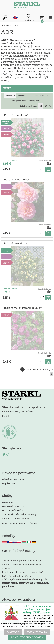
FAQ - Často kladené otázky (17, 576)
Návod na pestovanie (13, 479)
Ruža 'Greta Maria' (16, 244)
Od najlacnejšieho (19, 101)
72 (50, 106)
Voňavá (6, 128)
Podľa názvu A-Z (25, 95)
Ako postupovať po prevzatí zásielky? (22, 560)
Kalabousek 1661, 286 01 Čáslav (18, 411)
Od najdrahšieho (36, 101)
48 (46, 106)
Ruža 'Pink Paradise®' (17, 180)
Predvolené (10, 95)
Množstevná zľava (6, 122)
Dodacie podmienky (13, 510)
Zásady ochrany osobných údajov (20, 523)
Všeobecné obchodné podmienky (19, 514)
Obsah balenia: (44, 161)
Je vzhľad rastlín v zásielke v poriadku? (22, 572)
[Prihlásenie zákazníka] (29, 18)
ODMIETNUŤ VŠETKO (37, 632)
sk (15, 17)
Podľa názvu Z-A (42, 95)
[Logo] (27, 6)
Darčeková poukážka (13, 506)
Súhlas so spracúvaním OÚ (16, 518)
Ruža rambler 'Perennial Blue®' (23, 308)
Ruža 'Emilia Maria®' (16, 115)
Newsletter (8, 502)
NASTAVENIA (13, 632)
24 (41, 106)
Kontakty (7, 416)
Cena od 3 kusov (10, 160)
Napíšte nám (9, 483)
